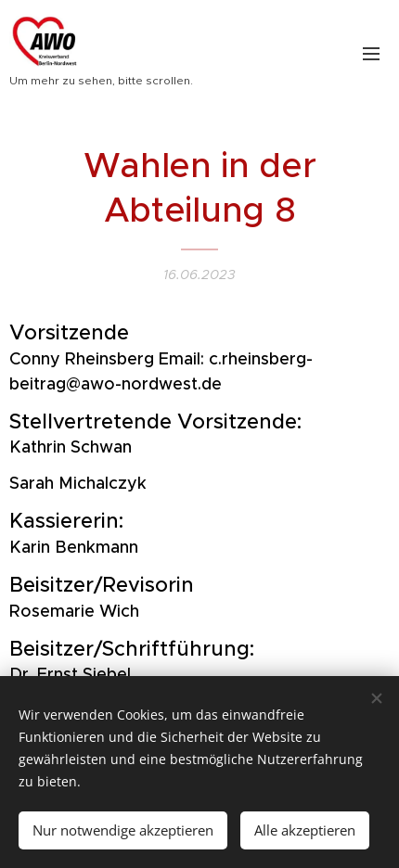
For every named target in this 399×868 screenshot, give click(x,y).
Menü (371, 54)
